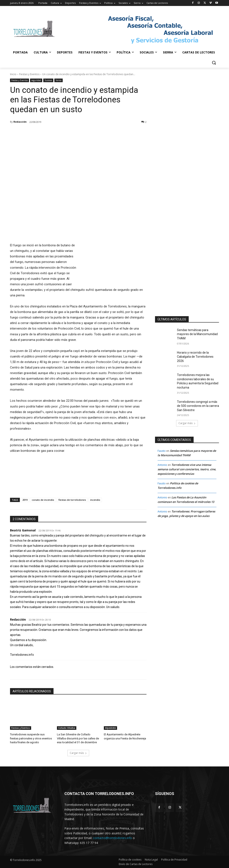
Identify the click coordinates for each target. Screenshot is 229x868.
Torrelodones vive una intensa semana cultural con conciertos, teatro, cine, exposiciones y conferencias (187, 469)
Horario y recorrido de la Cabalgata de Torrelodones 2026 (195, 357)
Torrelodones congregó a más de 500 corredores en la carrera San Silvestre (198, 406)
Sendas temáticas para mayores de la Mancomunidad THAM (197, 334)
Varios (59, 80)
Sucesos (48, 80)
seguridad (36, 80)
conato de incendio (43, 500)
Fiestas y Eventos (29, 74)
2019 (25, 500)
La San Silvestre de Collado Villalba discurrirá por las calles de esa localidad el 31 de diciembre (78, 738)
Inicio (13, 74)
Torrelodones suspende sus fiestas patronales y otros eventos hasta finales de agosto (31, 738)
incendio (95, 500)
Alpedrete (110, 728)
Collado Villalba (67, 728)
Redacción (20, 122)
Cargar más (78, 753)
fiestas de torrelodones (72, 500)
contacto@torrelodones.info (112, 838)
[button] (214, 63)
